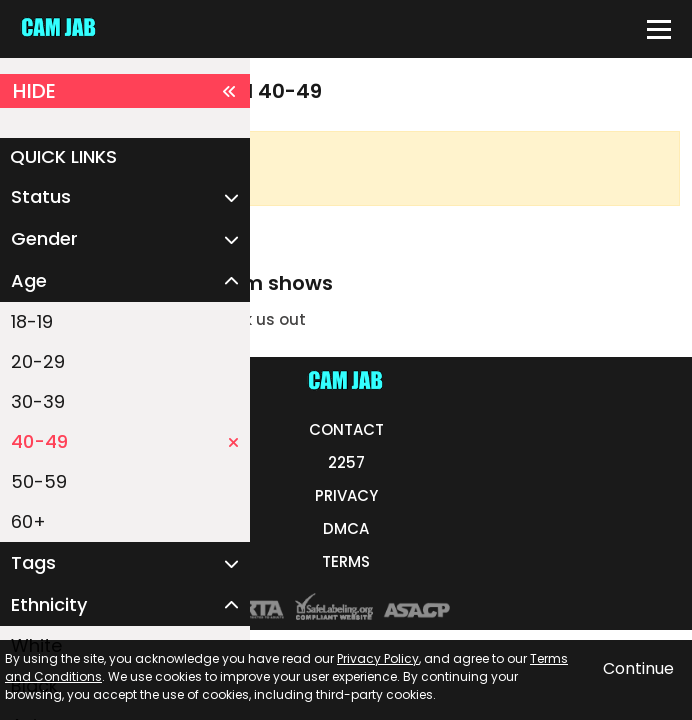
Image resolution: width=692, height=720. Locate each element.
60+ (28, 521)
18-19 (32, 321)
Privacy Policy (378, 658)
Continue (638, 668)
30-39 (38, 401)
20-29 (38, 361)
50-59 (39, 481)
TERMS (346, 561)
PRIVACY (346, 495)
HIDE (125, 91)
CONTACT (346, 429)
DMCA (346, 528)
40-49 (125, 441)
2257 (346, 462)
